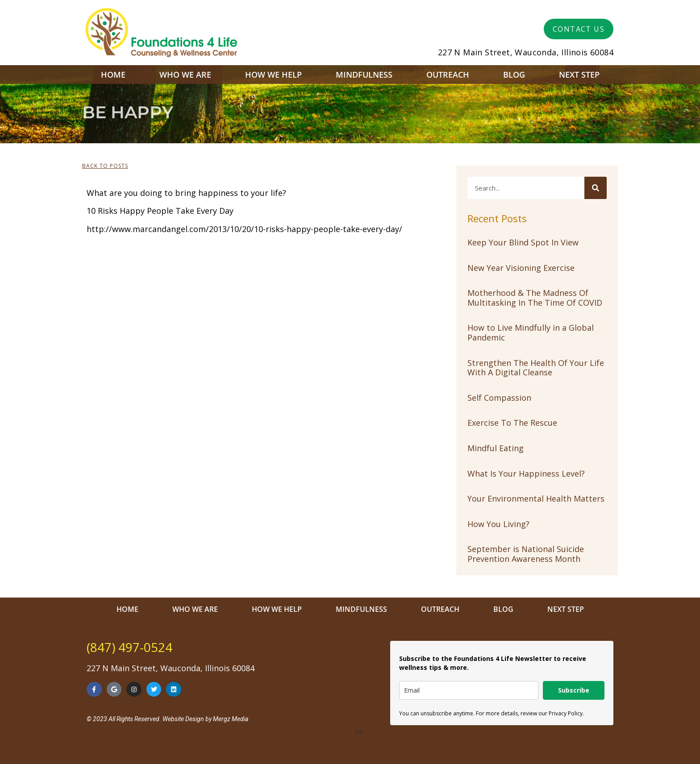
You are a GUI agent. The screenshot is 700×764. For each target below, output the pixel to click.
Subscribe (574, 690)
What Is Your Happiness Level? (526, 473)
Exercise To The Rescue (512, 423)
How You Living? (498, 524)
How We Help (273, 75)
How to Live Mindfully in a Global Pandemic (531, 332)
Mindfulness (364, 75)
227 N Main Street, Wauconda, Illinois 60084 (526, 52)
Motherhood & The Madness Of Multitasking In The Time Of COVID (535, 298)
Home (113, 75)
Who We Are (185, 75)
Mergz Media (231, 719)
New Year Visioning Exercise (521, 268)
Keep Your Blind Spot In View (523, 242)
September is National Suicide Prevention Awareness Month (526, 554)
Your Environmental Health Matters (536, 498)
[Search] (596, 188)
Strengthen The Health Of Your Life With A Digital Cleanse (536, 368)
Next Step (579, 75)
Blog (514, 75)
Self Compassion (499, 398)
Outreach (448, 75)
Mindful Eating (496, 448)
